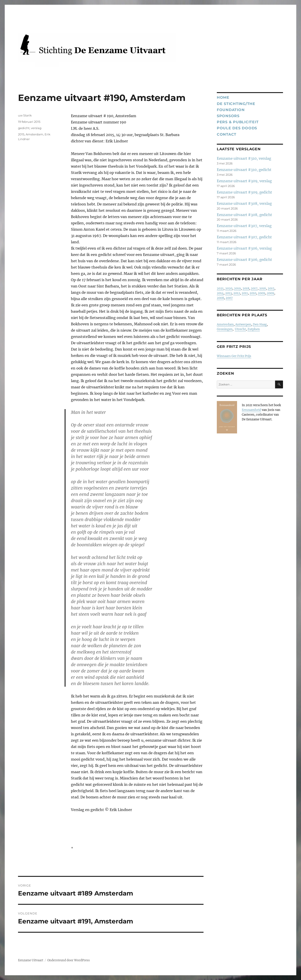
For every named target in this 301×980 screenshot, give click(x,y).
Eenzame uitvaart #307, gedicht (244, 237)
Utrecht (240, 329)
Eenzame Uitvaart (31, 960)
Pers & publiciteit (238, 122)
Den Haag (260, 325)
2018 (246, 288)
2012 (237, 293)
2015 (21, 134)
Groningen (225, 329)
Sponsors (228, 116)
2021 (220, 288)
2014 (220, 293)
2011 (245, 293)
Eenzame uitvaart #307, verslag (244, 226)
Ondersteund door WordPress (69, 960)
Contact (227, 134)
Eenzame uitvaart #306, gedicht (244, 260)
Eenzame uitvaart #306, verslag (244, 248)
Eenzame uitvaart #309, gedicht (244, 192)
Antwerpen (243, 325)
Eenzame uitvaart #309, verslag (244, 181)
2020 (229, 288)
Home (223, 97)
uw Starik (25, 115)
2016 (263, 288)
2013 (228, 293)
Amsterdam (34, 134)
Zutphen (254, 329)
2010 (253, 293)
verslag (36, 128)
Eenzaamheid (251, 410)
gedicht (24, 128)
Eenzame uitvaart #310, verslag (244, 158)
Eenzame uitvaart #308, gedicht (244, 215)
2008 (220, 298)
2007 (229, 298)
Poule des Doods (237, 128)
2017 (254, 288)
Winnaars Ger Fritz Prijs (234, 356)
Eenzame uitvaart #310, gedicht (244, 170)
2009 (261, 293)
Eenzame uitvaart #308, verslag (244, 204)
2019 (237, 288)
